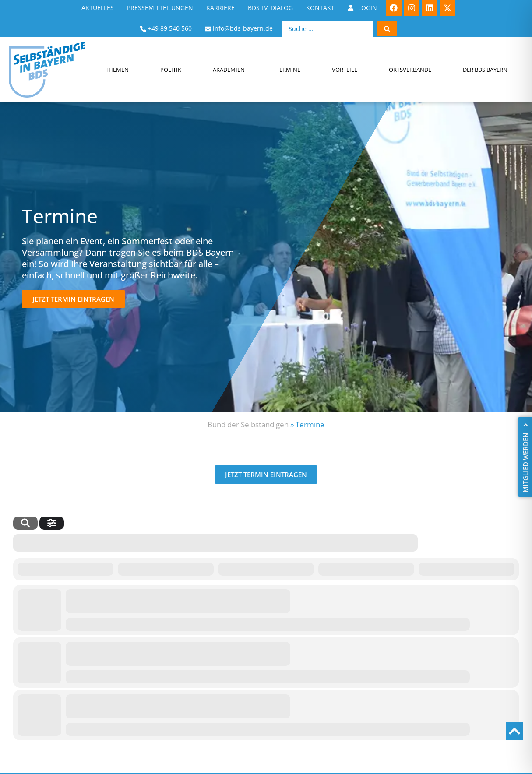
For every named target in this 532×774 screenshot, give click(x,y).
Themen (117, 70)
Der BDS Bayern (485, 70)
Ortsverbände (410, 70)
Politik (171, 70)
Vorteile (345, 70)
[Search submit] (387, 29)
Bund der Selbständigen (248, 424)
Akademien (229, 70)
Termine (288, 70)
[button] (73, 299)
